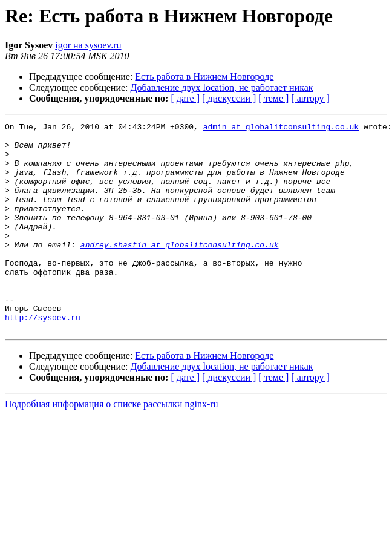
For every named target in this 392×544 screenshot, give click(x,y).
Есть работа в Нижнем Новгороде (204, 77)
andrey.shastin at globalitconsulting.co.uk (180, 270)
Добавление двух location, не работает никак (222, 87)
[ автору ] (310, 98)
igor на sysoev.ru (88, 45)
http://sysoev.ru (43, 357)
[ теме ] (273, 98)
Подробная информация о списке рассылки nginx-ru (112, 446)
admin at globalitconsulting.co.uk (281, 128)
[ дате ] (185, 98)
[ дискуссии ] (229, 98)
